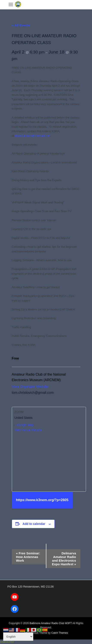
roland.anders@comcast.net (32, 136)
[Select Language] (18, 637)
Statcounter (7, 642)
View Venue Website (28, 430)
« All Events (21, 25)
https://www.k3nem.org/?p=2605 (42, 500)
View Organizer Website (30, 387)
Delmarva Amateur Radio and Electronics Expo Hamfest (64, 559)
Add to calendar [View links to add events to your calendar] (34, 524)
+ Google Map (24, 425)
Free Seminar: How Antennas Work (28, 557)
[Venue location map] (49, 462)
